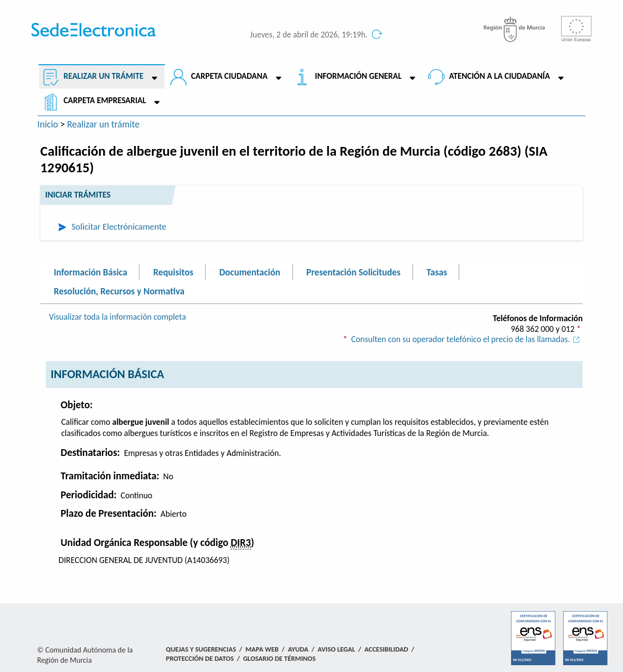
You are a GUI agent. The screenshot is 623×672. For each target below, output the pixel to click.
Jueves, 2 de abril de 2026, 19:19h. (309, 35)
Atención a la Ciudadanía (499, 76)
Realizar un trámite (103, 76)
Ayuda (298, 649)
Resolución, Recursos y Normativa (119, 291)
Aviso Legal (337, 649)
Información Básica (91, 272)
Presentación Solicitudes (353, 272)
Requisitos (173, 272)
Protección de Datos (200, 658)
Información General (358, 76)
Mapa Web (262, 649)
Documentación (249, 272)
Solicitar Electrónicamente (119, 227)
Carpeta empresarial (105, 100)
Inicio (48, 124)
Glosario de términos (279, 658)
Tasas (437, 272)
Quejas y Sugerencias (201, 649)
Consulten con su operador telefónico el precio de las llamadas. (467, 339)
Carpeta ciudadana (229, 76)
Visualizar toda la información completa (117, 317)
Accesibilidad (386, 649)
